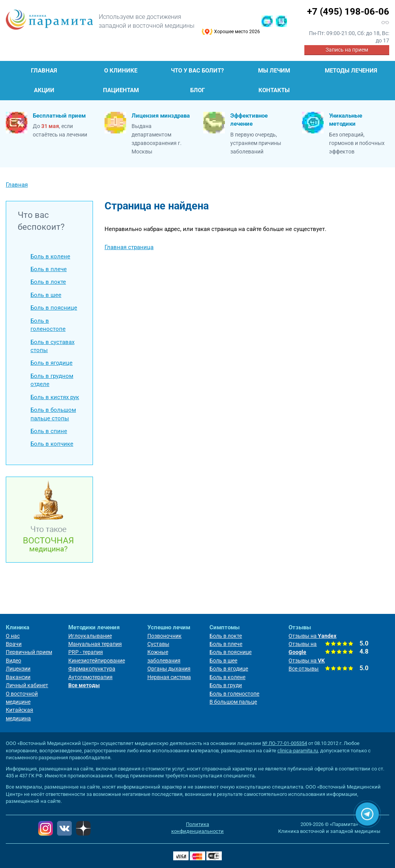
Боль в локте (48, 282)
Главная (44, 71)
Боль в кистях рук (55, 397)
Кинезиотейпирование (97, 661)
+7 (348, 12)
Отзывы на (312, 636)
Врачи (14, 644)
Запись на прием (347, 50)
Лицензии (18, 669)
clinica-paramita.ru (298, 751)
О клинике (121, 71)
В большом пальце (233, 702)
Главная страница (129, 247)
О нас (13, 636)
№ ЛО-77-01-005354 (285, 743)
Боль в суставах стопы (52, 346)
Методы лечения (351, 71)
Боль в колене (50, 256)
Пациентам (121, 90)
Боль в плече (49, 269)
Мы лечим (274, 71)
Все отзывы (304, 669)
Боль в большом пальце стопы (53, 414)
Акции (44, 90)
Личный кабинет (27, 685)
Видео (14, 661)
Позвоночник (165, 636)
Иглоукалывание (90, 636)
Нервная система (169, 677)
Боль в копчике (52, 444)
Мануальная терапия (95, 644)
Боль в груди (226, 685)
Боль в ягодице (51, 363)
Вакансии (18, 677)
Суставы (158, 644)
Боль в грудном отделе (52, 380)
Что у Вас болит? (197, 71)
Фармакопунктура (92, 669)
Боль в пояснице (54, 308)
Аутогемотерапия (90, 677)
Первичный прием (29, 652)
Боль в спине (49, 431)
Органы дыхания (169, 669)
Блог (197, 90)
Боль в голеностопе (48, 325)
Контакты (274, 90)
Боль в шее (46, 295)
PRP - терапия (86, 652)
